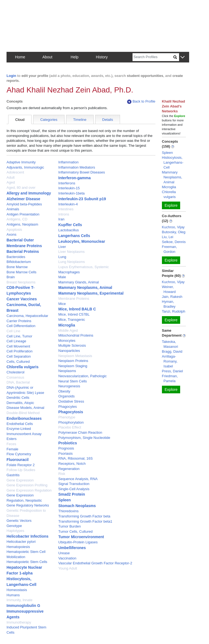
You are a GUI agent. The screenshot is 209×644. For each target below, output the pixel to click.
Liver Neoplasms (71, 252)
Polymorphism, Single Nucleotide (84, 438)
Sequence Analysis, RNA (78, 479)
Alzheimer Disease (23, 199)
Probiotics (67, 443)
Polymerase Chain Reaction (80, 432)
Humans (13, 595)
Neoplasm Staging (73, 366)
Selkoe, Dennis (174, 242)
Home (20, 57)
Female (12, 449)
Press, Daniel (172, 371)
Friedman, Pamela (170, 378)
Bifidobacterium (19, 262)
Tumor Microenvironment (81, 537)
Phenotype (67, 417)
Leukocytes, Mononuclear (82, 241)
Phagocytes (67, 407)
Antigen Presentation (23, 214)
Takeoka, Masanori (170, 344)
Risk (62, 474)
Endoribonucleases (24, 418)
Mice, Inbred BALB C (77, 309)
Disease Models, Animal (25, 408)
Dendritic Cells (18, 398)
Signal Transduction (74, 484)
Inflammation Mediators (77, 167)
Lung (62, 257)
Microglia (67, 325)
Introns (64, 214)
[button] (182, 57)
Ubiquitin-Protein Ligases (78, 542)
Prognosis (66, 448)
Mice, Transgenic (72, 320)
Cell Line (13, 331)
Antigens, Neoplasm (22, 224)
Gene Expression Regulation (29, 490)
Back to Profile (141, 102)
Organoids (66, 396)
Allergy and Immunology (29, 193)
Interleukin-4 (68, 204)
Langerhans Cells (74, 236)
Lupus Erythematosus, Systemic (84, 267)
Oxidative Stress (71, 401)
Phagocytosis (71, 412)
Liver (62, 247)
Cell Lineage (16, 341)
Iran (61, 219)
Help (75, 57)
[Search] (153, 57)
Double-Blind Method (23, 413)
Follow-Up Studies (21, 470)
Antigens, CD (17, 219)
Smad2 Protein (72, 494)
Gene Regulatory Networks (28, 505)
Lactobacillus (68, 230)
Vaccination (67, 558)
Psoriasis (65, 453)
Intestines (66, 209)
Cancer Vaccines (22, 299)
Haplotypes (15, 531)
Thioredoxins (68, 511)
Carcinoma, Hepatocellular (27, 316)
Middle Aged (68, 330)
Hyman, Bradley (169, 304)
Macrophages (69, 272)
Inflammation (68, 162)
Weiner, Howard (169, 289)
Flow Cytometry (19, 454)
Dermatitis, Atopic (20, 403)
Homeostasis (17, 590)
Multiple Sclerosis (72, 345)
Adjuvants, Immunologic (25, 167)
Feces (11, 444)
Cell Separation (19, 356)
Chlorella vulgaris (22, 367)
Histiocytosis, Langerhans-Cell (173, 162)
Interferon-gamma (74, 178)
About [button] (47, 57)
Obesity (64, 391)
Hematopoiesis (18, 547)
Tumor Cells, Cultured (75, 531)
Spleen (64, 500)
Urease (64, 553)
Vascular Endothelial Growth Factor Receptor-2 (95, 563)
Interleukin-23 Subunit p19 (82, 199)
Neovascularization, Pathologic (82, 376)
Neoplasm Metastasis (75, 356)
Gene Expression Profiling (27, 485)
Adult (11, 177)
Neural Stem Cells (73, 381)
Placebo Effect (70, 427)
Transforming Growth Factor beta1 (85, 521)
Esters (12, 439)
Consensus (15, 377)
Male (62, 277)
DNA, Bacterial (18, 382)
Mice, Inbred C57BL (74, 314)
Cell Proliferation (19, 351)
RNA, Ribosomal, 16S (75, 458)
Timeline (80, 120)
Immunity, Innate (19, 600)
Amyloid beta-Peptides (24, 204)
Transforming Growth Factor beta (84, 516)
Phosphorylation (71, 422)
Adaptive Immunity (21, 162)
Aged (11, 182)
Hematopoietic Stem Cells (27, 562)
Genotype (14, 526)
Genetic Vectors (19, 521)
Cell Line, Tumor (19, 336)
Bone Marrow (17, 267)
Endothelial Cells (20, 424)
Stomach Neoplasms (77, 506)
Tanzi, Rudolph (174, 311)
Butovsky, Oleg (174, 232)
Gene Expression (20, 480)
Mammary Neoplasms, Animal (85, 287)
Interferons (67, 183)
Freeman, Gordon (170, 249)
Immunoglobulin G (23, 606)
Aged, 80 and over (21, 188)
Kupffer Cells (70, 225)
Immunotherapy (19, 622)
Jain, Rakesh (172, 297)
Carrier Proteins (19, 321)
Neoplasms (67, 371)
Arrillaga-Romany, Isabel (170, 361)
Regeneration (69, 469)
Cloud (20, 120)
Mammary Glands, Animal (79, 282)
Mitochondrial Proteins (76, 335)
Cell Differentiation (21, 326)
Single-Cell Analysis (74, 489)
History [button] (102, 57)
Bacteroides (16, 257)
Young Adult (68, 568)
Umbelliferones (72, 548)
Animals (13, 209)
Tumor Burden (70, 526)
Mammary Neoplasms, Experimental (91, 293)
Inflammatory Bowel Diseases (82, 172)
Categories (49, 120)
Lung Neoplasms (72, 262)
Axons (11, 234)
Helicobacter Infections (27, 536)
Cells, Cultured (18, 362)
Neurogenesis (69, 386)
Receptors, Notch (72, 464)
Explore (171, 205)
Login (11, 76)
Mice (62, 304)
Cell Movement (18, 346)
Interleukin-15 (69, 188)
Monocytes (67, 341)
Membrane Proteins (74, 299)
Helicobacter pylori (21, 542)
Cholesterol (16, 372)
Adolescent (15, 172)
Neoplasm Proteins (73, 361)
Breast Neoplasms (21, 282)
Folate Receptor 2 (21, 465)
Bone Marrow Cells (21, 272)
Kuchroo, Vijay (173, 227)
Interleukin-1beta (71, 193)
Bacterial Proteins (23, 251)
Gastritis (13, 475)
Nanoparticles (69, 351)
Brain (11, 277)
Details (108, 120)
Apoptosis (14, 230)
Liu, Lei (168, 237)
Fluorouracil (18, 460)
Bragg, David (172, 351)
